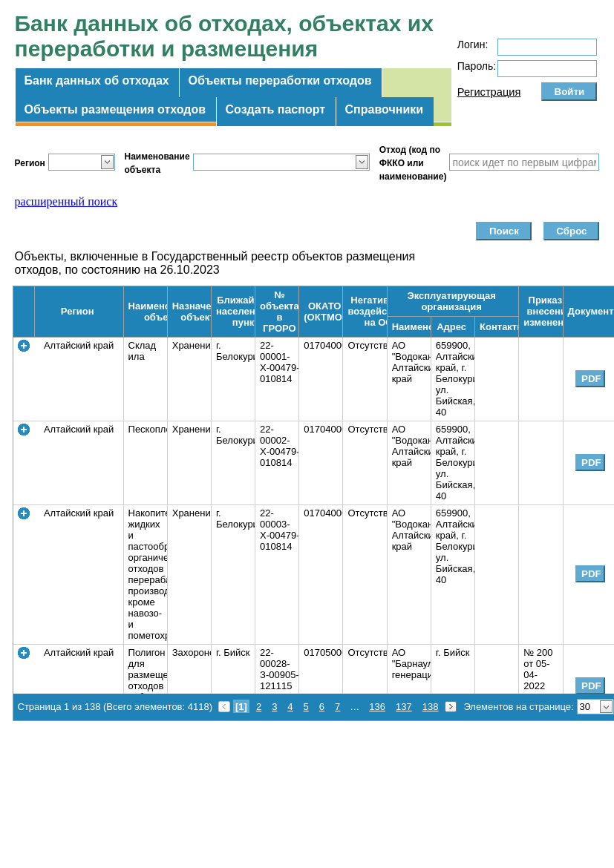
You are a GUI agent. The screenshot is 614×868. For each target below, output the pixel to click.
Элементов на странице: (518, 707)
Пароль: (477, 66)
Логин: (473, 45)
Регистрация (489, 92)
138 (431, 707)
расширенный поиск (66, 201)
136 (377, 707)
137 (404, 707)
